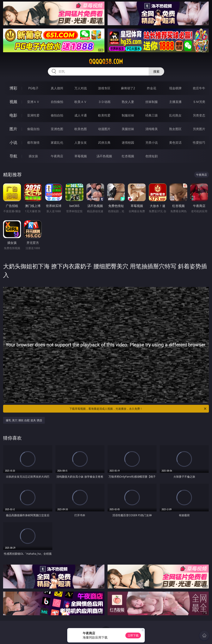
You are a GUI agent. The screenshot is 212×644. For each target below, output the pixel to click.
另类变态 (199, 115)
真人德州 (57, 88)
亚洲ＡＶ (33, 102)
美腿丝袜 (128, 129)
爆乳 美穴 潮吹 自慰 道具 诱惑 (24, 420)
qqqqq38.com (106, 62)
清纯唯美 (152, 129)
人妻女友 (81, 143)
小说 (13, 142)
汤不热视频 (104, 156)
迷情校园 (128, 143)
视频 (13, 102)
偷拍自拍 (57, 115)
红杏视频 (128, 156)
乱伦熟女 (175, 115)
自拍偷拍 (57, 102)
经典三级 (152, 115)
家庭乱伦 (57, 143)
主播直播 (175, 102)
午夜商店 (57, 156)
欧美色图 (81, 129)
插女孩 (33, 156)
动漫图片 (104, 129)
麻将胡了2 (128, 88)
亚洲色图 (57, 129)
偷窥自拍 (33, 129)
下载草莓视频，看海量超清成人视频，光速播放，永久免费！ (138, 409)
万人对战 (81, 88)
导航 (13, 156)
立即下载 (133, 635)
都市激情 (33, 143)
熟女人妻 (128, 102)
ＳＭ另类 (199, 102)
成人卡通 (81, 115)
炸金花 (152, 88)
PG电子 (33, 88)
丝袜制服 (152, 102)
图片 (13, 129)
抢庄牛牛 (199, 88)
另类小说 (152, 143)
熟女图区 (175, 129)
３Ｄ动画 (104, 102)
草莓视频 (81, 156)
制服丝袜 (128, 115)
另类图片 (199, 129)
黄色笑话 (175, 143)
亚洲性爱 (33, 115)
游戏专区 (104, 88)
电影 (13, 115)
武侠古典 (104, 143)
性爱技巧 (199, 143)
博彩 (13, 88)
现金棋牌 (175, 88)
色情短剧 (152, 156)
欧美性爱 (104, 115)
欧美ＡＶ (81, 102)
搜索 (156, 71)
